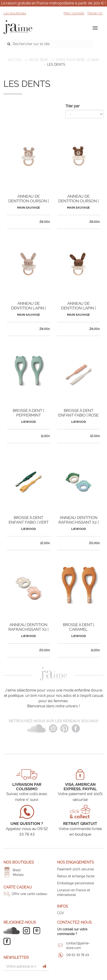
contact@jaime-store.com (78, 946)
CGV (61, 913)
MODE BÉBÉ (39, 60)
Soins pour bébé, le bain (77, 60)
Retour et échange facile (76, 876)
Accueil (15, 60)
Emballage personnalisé (76, 883)
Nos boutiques (19, 862)
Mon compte (74, 13)
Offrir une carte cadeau (29, 894)
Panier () (95, 13)
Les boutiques (15, 13)
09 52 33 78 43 (78, 955)
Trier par (73, 106)
